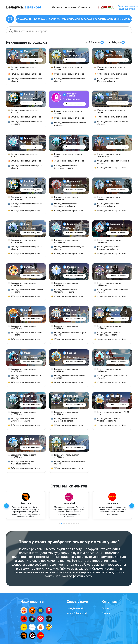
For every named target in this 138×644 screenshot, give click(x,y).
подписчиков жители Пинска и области (111, 291)
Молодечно (73, 268)
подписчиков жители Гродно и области (25, 167)
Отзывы (57, 7)
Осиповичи (116, 396)
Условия (70, 7)
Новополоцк (74, 182)
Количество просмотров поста (23, 69)
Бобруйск (72, 139)
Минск (27, 51)
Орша (27, 353)
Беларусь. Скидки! (72, 95)
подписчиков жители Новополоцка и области (64, 205)
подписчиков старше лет (110, 168)
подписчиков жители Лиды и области (111, 377)
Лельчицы (30, 439)
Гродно (28, 139)
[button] (132, 507)
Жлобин (28, 310)
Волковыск (73, 396)
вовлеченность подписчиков (25, 74)
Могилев (115, 51)
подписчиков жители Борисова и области (69, 377)
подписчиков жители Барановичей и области (107, 248)
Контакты (84, 7)
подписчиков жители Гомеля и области (68, 80)
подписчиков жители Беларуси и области (69, 124)
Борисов (72, 353)
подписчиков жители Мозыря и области (69, 334)
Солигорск (116, 310)
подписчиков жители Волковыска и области (64, 420)
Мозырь (72, 310)
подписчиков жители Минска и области (25, 80)
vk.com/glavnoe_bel (77, 613)
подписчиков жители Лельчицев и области (21, 463)
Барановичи (117, 225)
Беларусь (29, 268)
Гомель (71, 51)
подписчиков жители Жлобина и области (25, 334)
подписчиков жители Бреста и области (111, 123)
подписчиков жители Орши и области (24, 377)
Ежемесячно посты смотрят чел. (108, 156)
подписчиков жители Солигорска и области (107, 334)
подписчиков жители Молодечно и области (64, 291)
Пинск (114, 268)
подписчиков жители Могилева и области (107, 80)
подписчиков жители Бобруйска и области (64, 167)
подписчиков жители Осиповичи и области (107, 420)
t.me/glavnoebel (75, 608)
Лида (113, 353)
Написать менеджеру (31, 60)
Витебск (29, 95)
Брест (114, 95)
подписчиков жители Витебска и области (25, 123)
